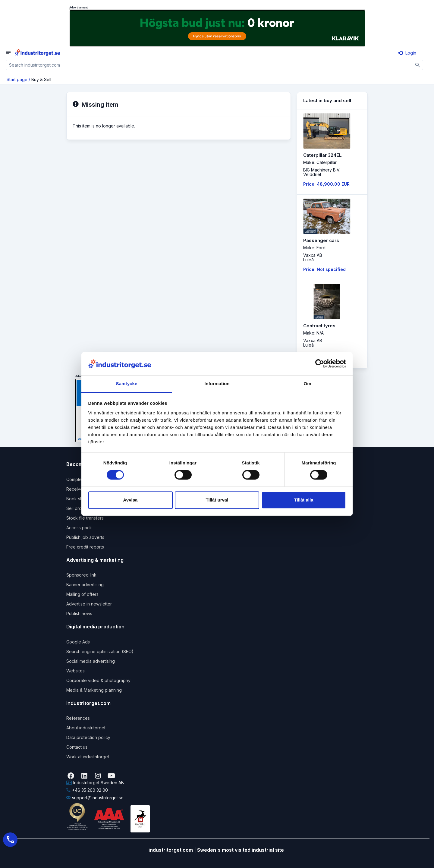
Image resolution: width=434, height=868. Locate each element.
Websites (75, 671)
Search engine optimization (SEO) (100, 651)
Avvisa (131, 500)
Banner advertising (85, 585)
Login (407, 53)
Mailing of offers (82, 594)
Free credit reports (85, 547)
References (78, 718)
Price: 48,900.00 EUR (326, 184)
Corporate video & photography (98, 680)
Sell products (79, 508)
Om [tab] (307, 384)
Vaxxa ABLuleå (313, 257)
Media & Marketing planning (94, 690)
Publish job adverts (85, 537)
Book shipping (81, 499)
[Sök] (418, 65)
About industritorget (86, 728)
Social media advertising (91, 661)
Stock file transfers (85, 518)
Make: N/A (313, 333)
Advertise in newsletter (89, 604)
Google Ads (78, 642)
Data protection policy (88, 737)
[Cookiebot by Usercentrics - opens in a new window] (320, 364)
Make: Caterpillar (320, 162)
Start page (17, 79)
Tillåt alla (304, 500)
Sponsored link (81, 575)
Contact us (77, 747)
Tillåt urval (217, 500)
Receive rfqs (79, 489)
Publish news (79, 613)
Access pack (79, 528)
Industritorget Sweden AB (95, 783)
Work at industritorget (88, 757)
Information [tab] (217, 384)
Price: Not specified (324, 269)
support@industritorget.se (95, 798)
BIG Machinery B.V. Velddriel (322, 172)
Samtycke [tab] (127, 384)
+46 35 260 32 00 (87, 790)
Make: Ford (314, 248)
